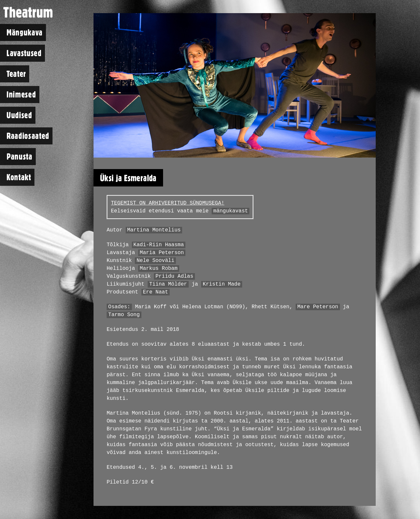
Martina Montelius (154, 230)
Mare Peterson (318, 307)
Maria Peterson (162, 253)
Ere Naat (155, 292)
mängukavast (231, 211)
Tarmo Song (124, 315)
